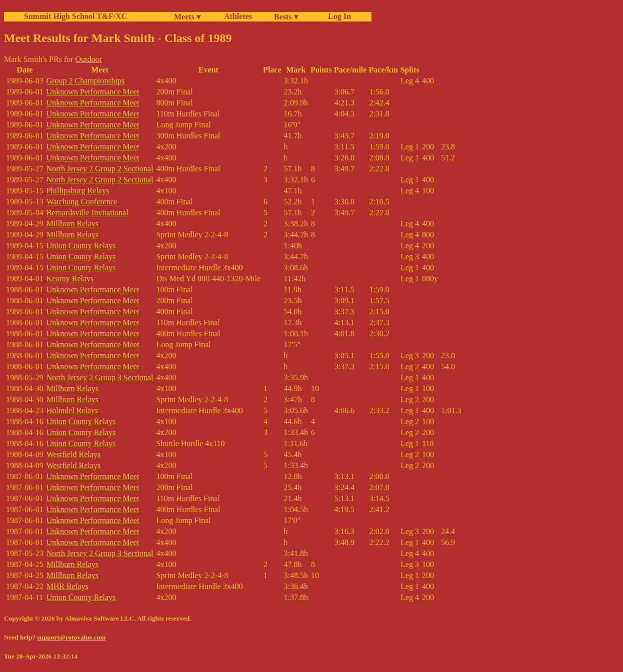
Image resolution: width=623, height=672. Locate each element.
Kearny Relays (70, 279)
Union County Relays (81, 246)
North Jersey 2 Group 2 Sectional (100, 169)
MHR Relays (67, 586)
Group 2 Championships (85, 81)
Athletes (238, 16)
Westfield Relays (73, 454)
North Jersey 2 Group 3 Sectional (100, 377)
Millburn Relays (72, 224)
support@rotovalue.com (71, 637)
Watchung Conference (82, 202)
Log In (337, 16)
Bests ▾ (286, 17)
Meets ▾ (187, 17)
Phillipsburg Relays (78, 191)
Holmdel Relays (72, 410)
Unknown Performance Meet (93, 92)
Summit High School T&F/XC (75, 16)
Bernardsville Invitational (87, 213)
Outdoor (88, 59)
